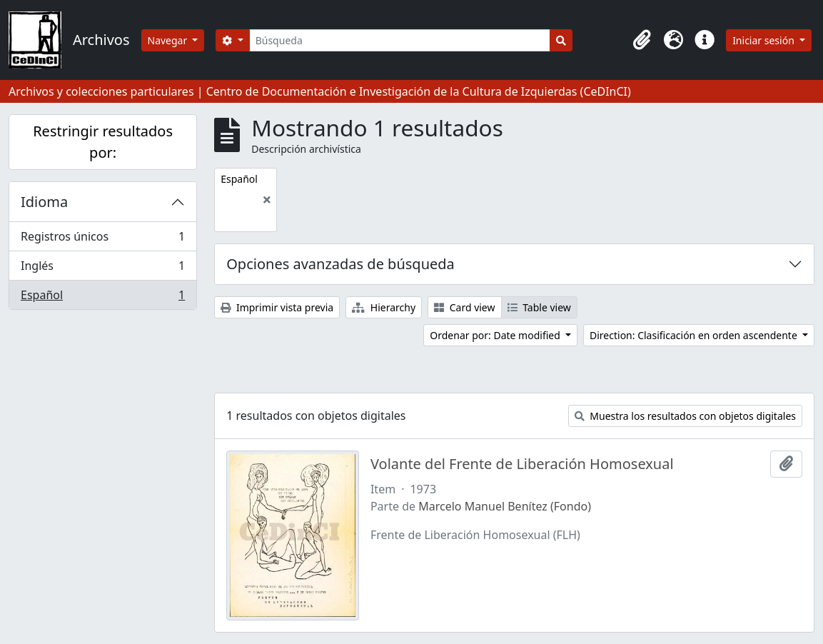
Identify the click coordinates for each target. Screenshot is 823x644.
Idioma (44, 202)
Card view (464, 307)
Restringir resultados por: (103, 142)
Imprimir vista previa (277, 307)
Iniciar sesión (764, 40)
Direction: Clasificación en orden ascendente (695, 335)
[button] (642, 40)
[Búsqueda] (400, 40)
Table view (539, 307)
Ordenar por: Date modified (496, 335)
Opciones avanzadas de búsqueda (340, 264)
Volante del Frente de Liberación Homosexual (522, 464)
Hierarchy (384, 307)
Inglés (102, 269)
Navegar (169, 40)
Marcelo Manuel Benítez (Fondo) (505, 506)
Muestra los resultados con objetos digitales (685, 416)
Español (102, 298)
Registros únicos (102, 240)
